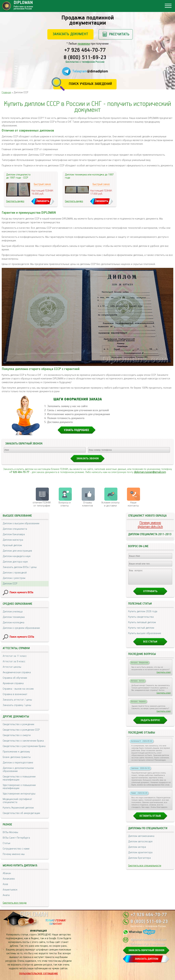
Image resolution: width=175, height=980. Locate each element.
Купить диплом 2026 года (143, 615)
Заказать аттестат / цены (17, 700)
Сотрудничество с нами (16, 849)
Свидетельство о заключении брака (23, 741)
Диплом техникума (14, 617)
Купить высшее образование (145, 636)
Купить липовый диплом (142, 625)
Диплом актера (137, 850)
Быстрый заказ (42, 184)
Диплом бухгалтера (139, 861)
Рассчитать (119, 34)
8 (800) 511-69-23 (85, 58)
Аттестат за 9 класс (14, 662)
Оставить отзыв (150, 819)
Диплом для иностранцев (17, 551)
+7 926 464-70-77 (85, 50)
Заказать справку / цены (17, 705)
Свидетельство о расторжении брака (24, 746)
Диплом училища (13, 612)
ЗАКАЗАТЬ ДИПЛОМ (146, 959)
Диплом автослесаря (140, 845)
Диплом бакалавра (14, 534)
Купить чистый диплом (141, 631)
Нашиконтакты (133, 504)
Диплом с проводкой (15, 573)
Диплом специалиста (15, 529)
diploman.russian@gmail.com (150, 472)
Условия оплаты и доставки (110, 504)
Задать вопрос (150, 723)
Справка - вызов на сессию (18, 689)
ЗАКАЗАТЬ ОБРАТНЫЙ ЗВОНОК (146, 950)
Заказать (43, 201)
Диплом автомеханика (141, 839)
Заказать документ (70, 34)
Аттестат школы (12, 667)
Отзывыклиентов (88, 504)
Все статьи (150, 645)
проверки (84, 44)
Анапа (6, 895)
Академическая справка (17, 672)
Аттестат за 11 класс (15, 656)
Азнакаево (9, 879)
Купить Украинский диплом (18, 808)
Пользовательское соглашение (39, 974)
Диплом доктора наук (15, 562)
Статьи (6, 843)
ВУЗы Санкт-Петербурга (16, 838)
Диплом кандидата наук (17, 556)
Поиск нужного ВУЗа (21, 592)
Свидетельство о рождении (18, 724)
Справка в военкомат (15, 694)
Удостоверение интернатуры (19, 794)
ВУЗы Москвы (10, 832)
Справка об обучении (15, 678)
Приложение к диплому (16, 752)
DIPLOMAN (34, 915)
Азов (5, 884)
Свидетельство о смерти (17, 735)
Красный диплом (12, 545)
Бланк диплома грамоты (17, 757)
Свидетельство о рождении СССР (21, 730)
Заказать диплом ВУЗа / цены (20, 567)
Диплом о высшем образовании (21, 523)
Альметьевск (10, 890)
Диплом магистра (13, 540)
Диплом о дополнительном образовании (18, 770)
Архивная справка (13, 683)
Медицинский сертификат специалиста (17, 801)
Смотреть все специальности (145, 869)
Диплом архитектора (140, 856)
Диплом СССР (10, 584)
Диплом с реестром (14, 578)
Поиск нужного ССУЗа (22, 637)
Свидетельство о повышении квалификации (19, 778)
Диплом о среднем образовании (21, 628)
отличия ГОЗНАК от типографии (42, 504)
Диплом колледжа (14, 623)
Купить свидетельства (141, 620)
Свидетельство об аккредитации (21, 813)
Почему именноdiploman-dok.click (150, 525)
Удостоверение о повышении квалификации (19, 787)
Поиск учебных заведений (90, 84)
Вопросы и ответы (65, 504)
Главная (6, 92)
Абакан (7, 873)
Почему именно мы (14, 854)
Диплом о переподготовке (18, 763)
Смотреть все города (15, 903)
